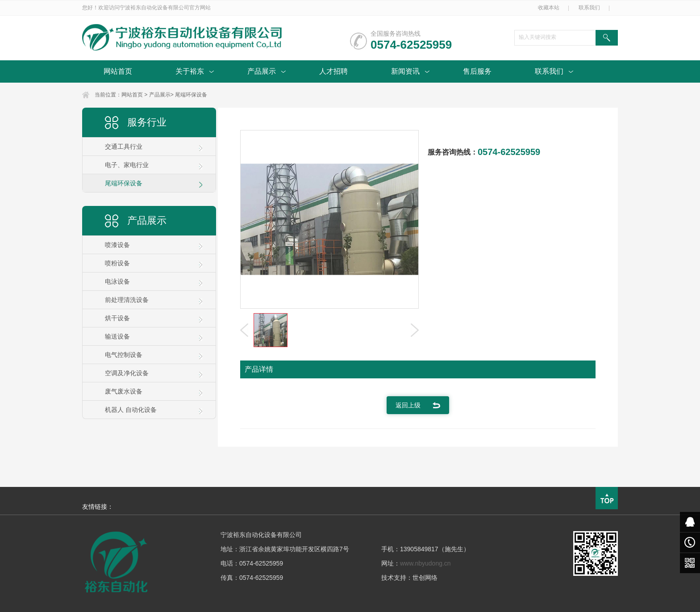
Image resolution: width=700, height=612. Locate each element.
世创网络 (425, 578)
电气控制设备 (124, 355)
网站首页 (132, 95)
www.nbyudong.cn (425, 563)
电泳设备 (117, 281)
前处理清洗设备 (127, 300)
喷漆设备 (117, 245)
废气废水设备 (124, 391)
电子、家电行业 (127, 165)
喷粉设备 (117, 263)
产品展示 (160, 95)
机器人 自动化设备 (131, 410)
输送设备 (117, 336)
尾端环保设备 (191, 95)
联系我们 (589, 8)
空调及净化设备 (127, 373)
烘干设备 (117, 318)
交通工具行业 (124, 147)
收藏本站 (549, 8)
